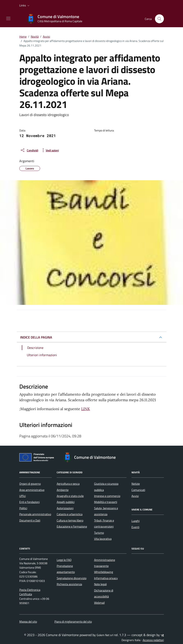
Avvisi (135, 496)
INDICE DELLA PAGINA (36, 337)
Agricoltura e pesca (68, 484)
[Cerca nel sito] (159, 19)
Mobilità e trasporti (106, 502)
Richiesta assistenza (69, 584)
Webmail (99, 603)
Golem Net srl (105, 635)
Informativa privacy (106, 578)
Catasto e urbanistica (70, 514)
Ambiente (63, 490)
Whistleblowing (104, 572)
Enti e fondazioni (29, 502)
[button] (25, 5)
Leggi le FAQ (64, 560)
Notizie (136, 484)
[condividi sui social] (29, 150)
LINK (86, 409)
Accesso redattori (153, 640)
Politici (23, 508)
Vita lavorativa (103, 539)
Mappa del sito (28, 622)
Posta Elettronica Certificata (30, 592)
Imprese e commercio (107, 496)
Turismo (99, 533)
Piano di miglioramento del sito (73, 622)
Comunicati (138, 490)
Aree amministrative (32, 490)
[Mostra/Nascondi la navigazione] (8, 18)
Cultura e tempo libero (70, 520)
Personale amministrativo (35, 514)
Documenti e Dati (30, 520)
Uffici (23, 496)
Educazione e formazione (72, 526)
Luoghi (136, 521)
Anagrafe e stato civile (70, 496)
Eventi (135, 527)
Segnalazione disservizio (72, 578)
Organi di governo (30, 484)
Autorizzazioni (65, 508)
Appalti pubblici (66, 502)
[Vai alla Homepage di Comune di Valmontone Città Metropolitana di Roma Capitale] (57, 19)
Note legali (100, 584)
